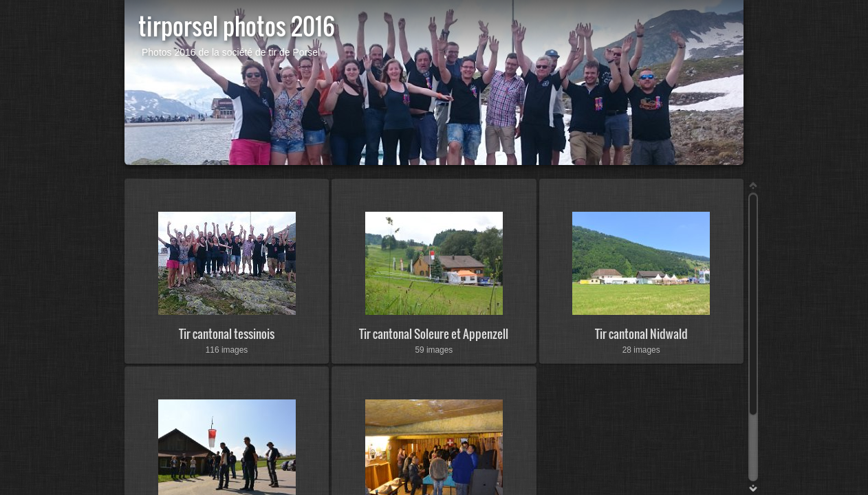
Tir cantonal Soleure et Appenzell (434, 334)
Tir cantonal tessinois (227, 334)
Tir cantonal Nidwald (641, 334)
